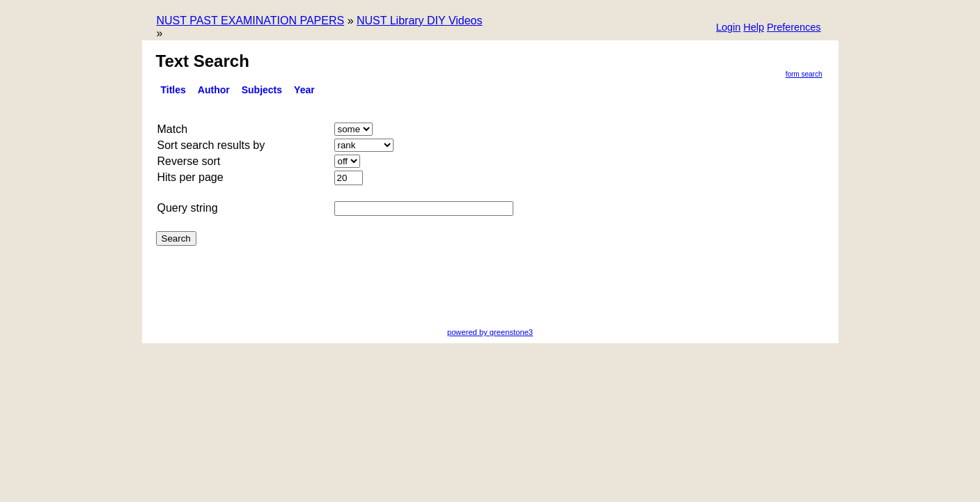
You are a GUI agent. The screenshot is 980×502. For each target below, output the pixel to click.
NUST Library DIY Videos (420, 21)
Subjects (262, 90)
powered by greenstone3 (490, 332)
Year (304, 90)
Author (214, 90)
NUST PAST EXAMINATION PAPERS (251, 21)
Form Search (804, 74)
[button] (794, 28)
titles (173, 90)
